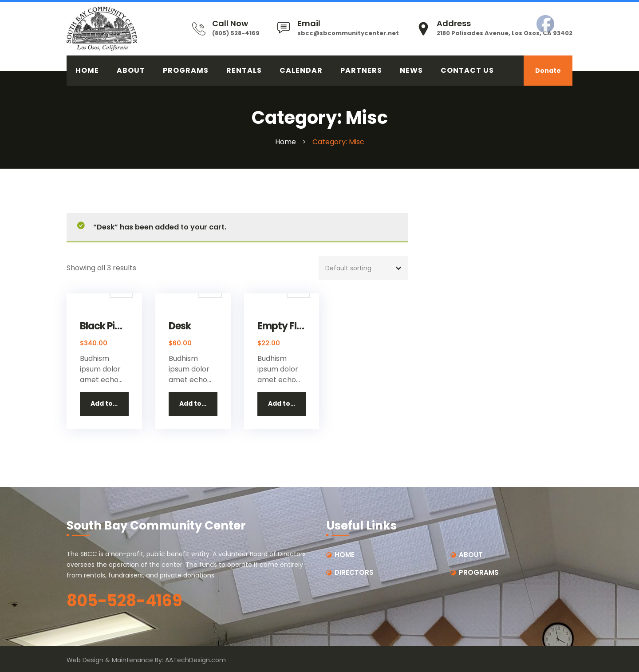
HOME (87, 70)
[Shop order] (363, 268)
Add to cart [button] (110, 403)
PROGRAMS (186, 70)
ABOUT (131, 70)
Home (286, 142)
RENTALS (244, 70)
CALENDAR (301, 70)
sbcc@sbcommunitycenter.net (348, 33)
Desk (180, 326)
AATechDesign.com (195, 660)
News (411, 70)
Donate (548, 71)
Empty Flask (282, 326)
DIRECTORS (354, 572)
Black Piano (104, 326)
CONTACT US (467, 70)
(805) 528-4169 (236, 33)
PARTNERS (361, 70)
